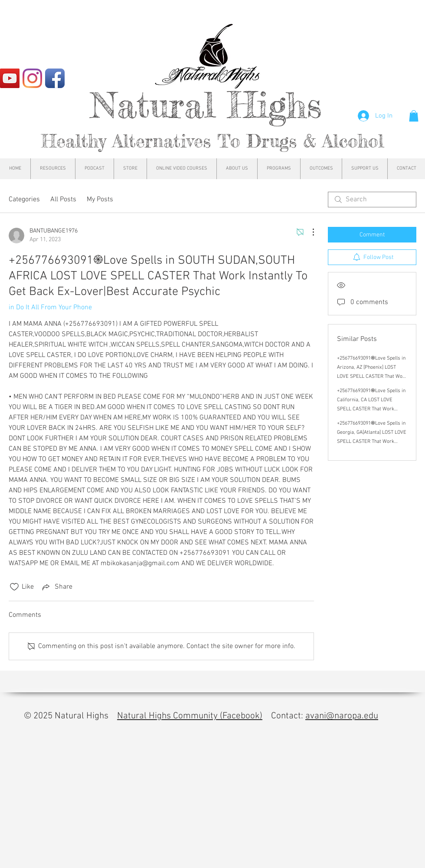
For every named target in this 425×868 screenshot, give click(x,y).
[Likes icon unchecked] (14, 587)
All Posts (63, 200)
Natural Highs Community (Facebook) (190, 716)
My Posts (100, 200)
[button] (414, 116)
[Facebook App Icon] (55, 78)
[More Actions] (309, 232)
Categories (24, 200)
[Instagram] (32, 78)
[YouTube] (10, 78)
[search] (372, 200)
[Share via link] (57, 587)
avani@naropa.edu (342, 716)
